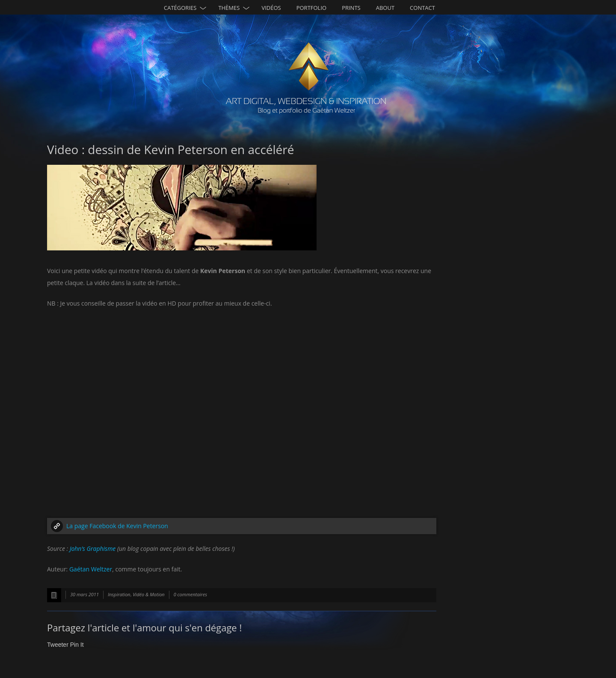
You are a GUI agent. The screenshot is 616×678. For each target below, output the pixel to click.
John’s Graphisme (93, 549)
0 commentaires (190, 594)
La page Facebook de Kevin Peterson (117, 526)
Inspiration (119, 594)
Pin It (77, 645)
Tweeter (58, 645)
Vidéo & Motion (148, 594)
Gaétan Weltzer (91, 569)
